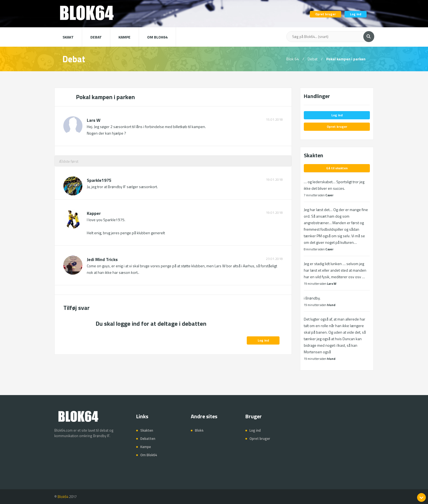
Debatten (148, 438)
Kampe (124, 37)
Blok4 (199, 430)
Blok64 (63, 497)
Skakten (147, 430)
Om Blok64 (157, 37)
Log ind (356, 14)
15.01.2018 (274, 120)
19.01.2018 (274, 180)
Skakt (68, 37)
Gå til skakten (337, 168)
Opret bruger (326, 14)
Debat (96, 37)
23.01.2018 (274, 259)
